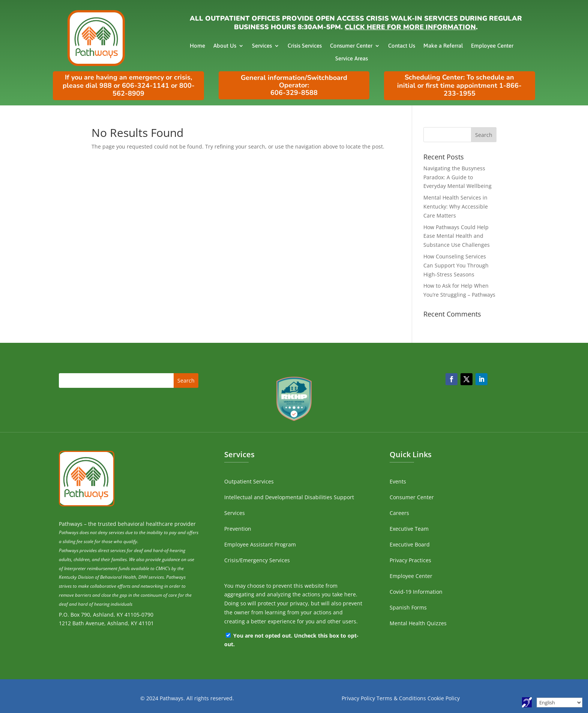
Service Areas (352, 58)
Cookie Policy (444, 698)
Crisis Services (305, 46)
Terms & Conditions (401, 698)
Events (398, 481)
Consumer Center (351, 46)
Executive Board (410, 544)
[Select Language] (559, 702)
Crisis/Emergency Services (257, 560)
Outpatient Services (249, 481)
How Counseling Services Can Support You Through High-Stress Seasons (456, 265)
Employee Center (492, 46)
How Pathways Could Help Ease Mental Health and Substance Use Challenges (457, 236)
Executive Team (409, 529)
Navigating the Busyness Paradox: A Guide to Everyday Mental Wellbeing (457, 177)
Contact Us (402, 46)
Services (262, 46)
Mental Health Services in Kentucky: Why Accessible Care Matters (456, 206)
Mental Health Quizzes (418, 623)
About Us (225, 46)
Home (197, 46)
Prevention (238, 529)
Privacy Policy (358, 698)
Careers (399, 513)
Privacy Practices (410, 560)
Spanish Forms (408, 607)
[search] (460, 135)
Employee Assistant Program (260, 544)
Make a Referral (443, 46)
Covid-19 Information (416, 592)
